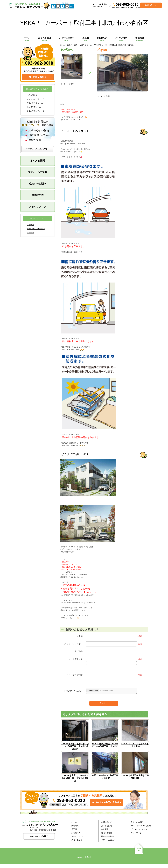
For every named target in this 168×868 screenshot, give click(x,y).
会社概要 (30, 225)
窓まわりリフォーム (35, 103)
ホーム (62, 45)
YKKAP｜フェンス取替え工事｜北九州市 (135, 749)
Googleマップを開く (39, 840)
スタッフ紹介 (77, 844)
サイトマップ (136, 837)
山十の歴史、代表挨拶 (36, 229)
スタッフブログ (38, 207)
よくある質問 (38, 161)
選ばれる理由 (107, 837)
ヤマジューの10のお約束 (37, 149)
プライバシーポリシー (140, 833)
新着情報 (30, 233)
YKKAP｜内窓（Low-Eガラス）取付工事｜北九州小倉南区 (75, 782)
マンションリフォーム (36, 99)
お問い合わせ (107, 826)
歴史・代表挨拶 (107, 840)
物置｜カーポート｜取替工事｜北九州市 (105, 781)
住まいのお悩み (38, 184)
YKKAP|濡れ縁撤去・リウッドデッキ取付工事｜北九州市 (105, 749)
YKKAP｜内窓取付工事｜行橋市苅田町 (135, 781)
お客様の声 (38, 195)
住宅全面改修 (32, 95)
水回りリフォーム (34, 107)
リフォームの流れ (38, 172)
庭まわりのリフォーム (83, 45)
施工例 (70, 45)
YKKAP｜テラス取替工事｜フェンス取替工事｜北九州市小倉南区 (75, 750)
